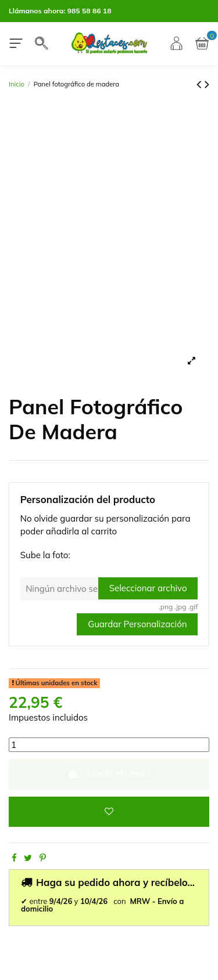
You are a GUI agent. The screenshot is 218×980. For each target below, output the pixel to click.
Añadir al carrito (109, 774)
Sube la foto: (45, 555)
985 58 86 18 (90, 11)
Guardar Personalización (137, 624)
